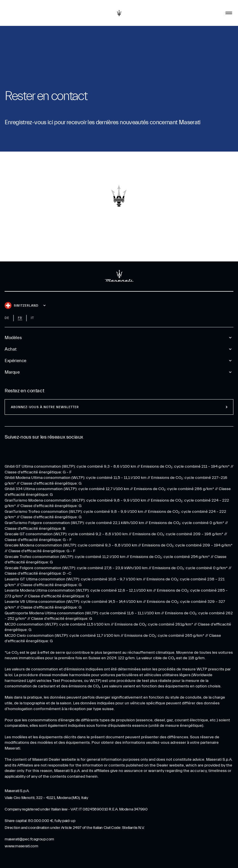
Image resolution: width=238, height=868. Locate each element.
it (32, 318)
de (7, 318)
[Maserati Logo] (119, 13)
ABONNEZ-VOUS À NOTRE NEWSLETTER (45, 407)
